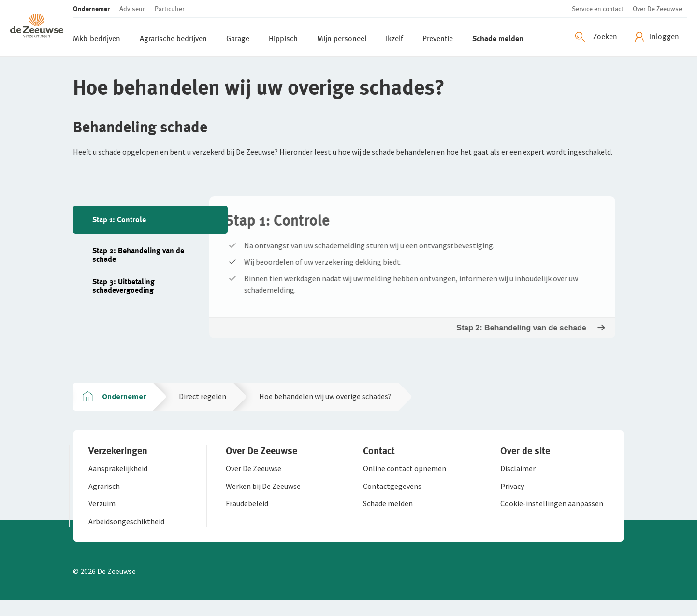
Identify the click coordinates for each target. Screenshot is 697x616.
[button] (42, 28)
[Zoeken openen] (597, 37)
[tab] (150, 220)
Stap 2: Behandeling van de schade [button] (530, 336)
